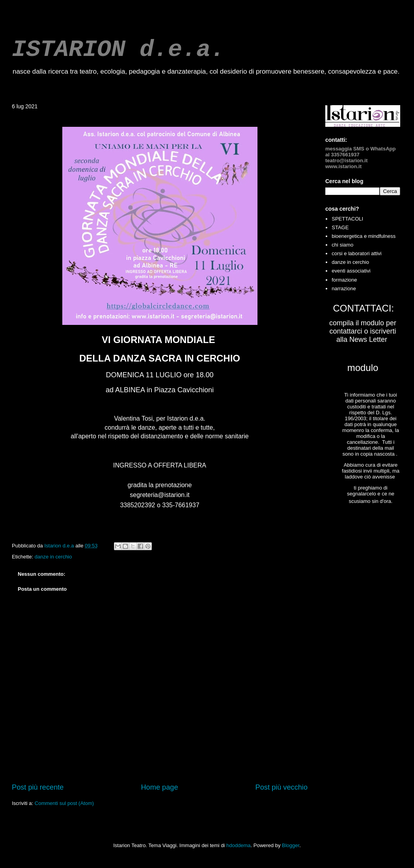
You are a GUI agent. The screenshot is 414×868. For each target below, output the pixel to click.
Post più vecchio (282, 787)
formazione (344, 280)
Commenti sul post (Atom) (64, 803)
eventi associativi (351, 271)
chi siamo (342, 245)
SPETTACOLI (347, 219)
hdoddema (238, 845)
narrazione (344, 288)
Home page (159, 787)
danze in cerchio (53, 557)
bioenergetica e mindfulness (364, 236)
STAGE (340, 227)
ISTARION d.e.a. (118, 50)
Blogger (291, 845)
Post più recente (38, 787)
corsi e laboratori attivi (356, 253)
